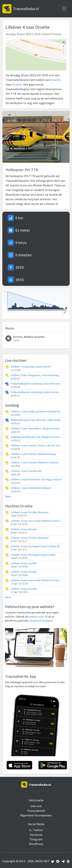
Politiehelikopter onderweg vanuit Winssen (35, 384)
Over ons (36, 806)
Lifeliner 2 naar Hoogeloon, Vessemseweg (35, 375)
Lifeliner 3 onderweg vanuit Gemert (31, 367)
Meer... (9, 496)
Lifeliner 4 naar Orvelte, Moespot (30, 512)
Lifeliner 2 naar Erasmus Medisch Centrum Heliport (37, 462)
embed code (36, 617)
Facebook (36, 835)
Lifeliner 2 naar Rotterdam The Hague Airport (36, 479)
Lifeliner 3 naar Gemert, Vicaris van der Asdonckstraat (37, 445)
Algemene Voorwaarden (36, 815)
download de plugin (41, 621)
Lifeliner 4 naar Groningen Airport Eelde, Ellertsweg (37, 546)
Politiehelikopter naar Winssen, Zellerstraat (36, 420)
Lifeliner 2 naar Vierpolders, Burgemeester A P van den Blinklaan (37, 428)
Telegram (36, 839)
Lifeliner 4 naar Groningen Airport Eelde (33, 555)
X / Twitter (36, 830)
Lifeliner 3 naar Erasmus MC (26, 471)
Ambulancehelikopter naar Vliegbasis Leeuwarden (37, 437)
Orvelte (56, 80)
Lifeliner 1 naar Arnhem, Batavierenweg (33, 454)
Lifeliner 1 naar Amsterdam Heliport (31, 488)
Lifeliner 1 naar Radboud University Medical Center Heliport (37, 411)
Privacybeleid (36, 811)
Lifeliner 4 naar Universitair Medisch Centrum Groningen (37, 580)
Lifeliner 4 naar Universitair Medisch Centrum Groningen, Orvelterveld (37, 521)
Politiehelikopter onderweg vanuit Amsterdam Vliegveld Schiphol (37, 392)
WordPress (36, 844)
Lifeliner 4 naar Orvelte (24, 529)
